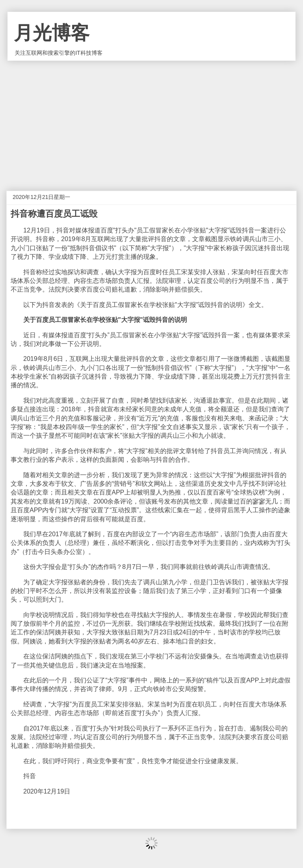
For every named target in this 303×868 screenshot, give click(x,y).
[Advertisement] (151, 120)
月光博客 (52, 33)
